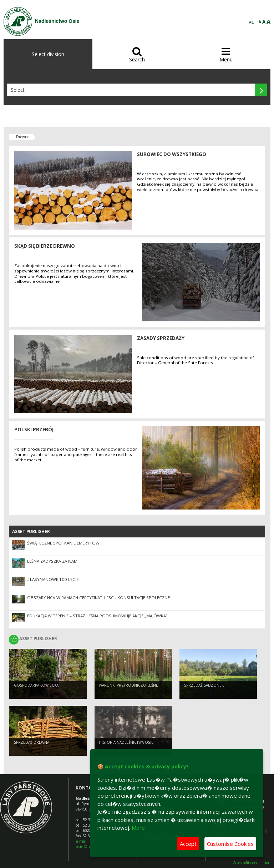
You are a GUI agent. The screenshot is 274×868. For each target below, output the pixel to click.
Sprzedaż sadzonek (204, 685)
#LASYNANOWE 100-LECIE (53, 579)
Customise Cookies (230, 844)
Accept (188, 844)
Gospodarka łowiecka (36, 685)
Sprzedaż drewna (32, 742)
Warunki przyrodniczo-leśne (128, 685)
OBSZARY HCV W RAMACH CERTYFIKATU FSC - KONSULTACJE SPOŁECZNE (98, 598)
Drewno (23, 137)
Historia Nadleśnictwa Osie (126, 742)
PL (252, 22)
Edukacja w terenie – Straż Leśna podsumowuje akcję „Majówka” (97, 616)
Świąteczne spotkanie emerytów (63, 543)
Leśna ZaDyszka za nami (53, 561)
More (138, 828)
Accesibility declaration (252, 863)
